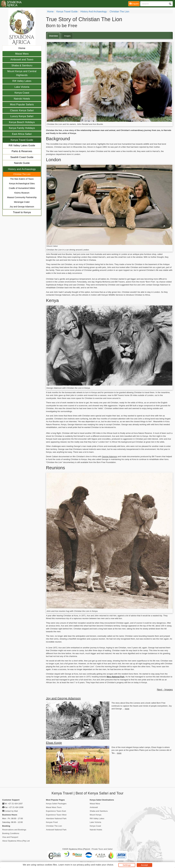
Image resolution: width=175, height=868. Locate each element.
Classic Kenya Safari (22, 110)
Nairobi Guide (22, 163)
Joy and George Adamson (22, 207)
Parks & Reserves (22, 151)
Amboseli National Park (56, 830)
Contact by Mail (11, 811)
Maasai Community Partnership (22, 197)
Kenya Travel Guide (22, 140)
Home (22, 48)
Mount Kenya (96, 815)
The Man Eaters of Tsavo (22, 179)
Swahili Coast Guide (22, 157)
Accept (144, 865)
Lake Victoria (22, 87)
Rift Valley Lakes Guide (22, 145)
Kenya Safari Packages (56, 804)
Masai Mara (22, 54)
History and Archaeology (22, 169)
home (50, 12)
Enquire (134, 4)
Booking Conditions (11, 833)
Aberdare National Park (56, 818)
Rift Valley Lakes (22, 81)
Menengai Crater (22, 202)
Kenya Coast (22, 93)
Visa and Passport (10, 837)
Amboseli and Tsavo (22, 60)
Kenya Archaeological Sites (22, 184)
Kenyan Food (52, 822)
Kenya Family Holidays (22, 128)
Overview (54, 36)
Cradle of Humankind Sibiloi (22, 188)
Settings (127, 865)
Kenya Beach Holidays (22, 122)
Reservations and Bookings (14, 830)
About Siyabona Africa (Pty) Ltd (16, 841)
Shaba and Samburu (99, 811)
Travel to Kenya (22, 212)
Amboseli (94, 807)
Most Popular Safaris (22, 104)
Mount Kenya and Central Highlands (22, 73)
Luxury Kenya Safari (22, 116)
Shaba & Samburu (22, 65)
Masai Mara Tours (54, 807)
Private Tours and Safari (102, 849)
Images (67, 36)
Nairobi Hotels (22, 99)
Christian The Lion (22, 174)
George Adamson (110, 456)
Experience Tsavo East (56, 811)
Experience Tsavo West (56, 815)
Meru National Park (116, 677)
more (127, 709)
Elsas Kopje (54, 743)
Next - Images (165, 690)
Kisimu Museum (22, 193)
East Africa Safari (22, 134)
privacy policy (84, 865)
